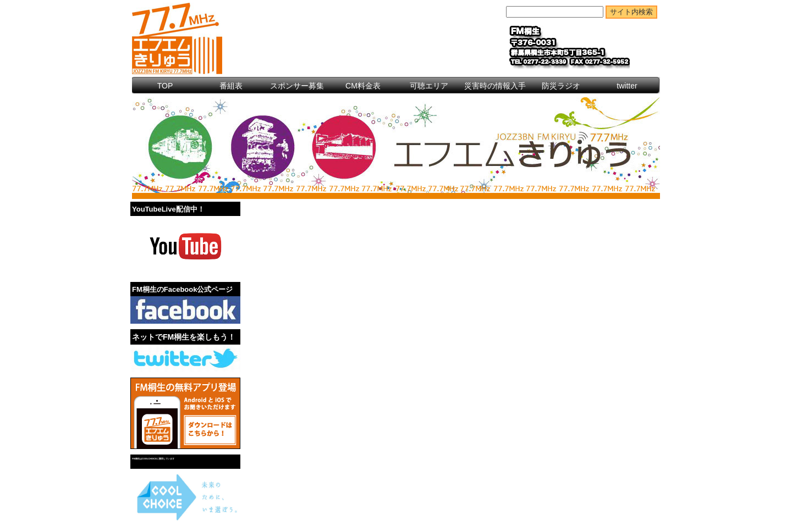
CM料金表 (363, 86)
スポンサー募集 (297, 86)
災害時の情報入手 (495, 86)
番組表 (231, 86)
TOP (165, 86)
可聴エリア (429, 86)
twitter (627, 86)
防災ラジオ (561, 86)
